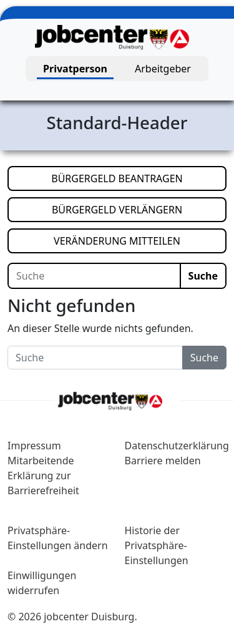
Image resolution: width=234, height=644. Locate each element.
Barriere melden (163, 461)
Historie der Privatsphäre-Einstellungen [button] (157, 545)
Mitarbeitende (41, 461)
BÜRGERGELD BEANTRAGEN (139, 178)
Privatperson (75, 69)
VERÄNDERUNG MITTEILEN (140, 240)
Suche (203, 276)
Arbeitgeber (163, 69)
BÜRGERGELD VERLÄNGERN (139, 209)
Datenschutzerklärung (177, 446)
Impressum (34, 446)
